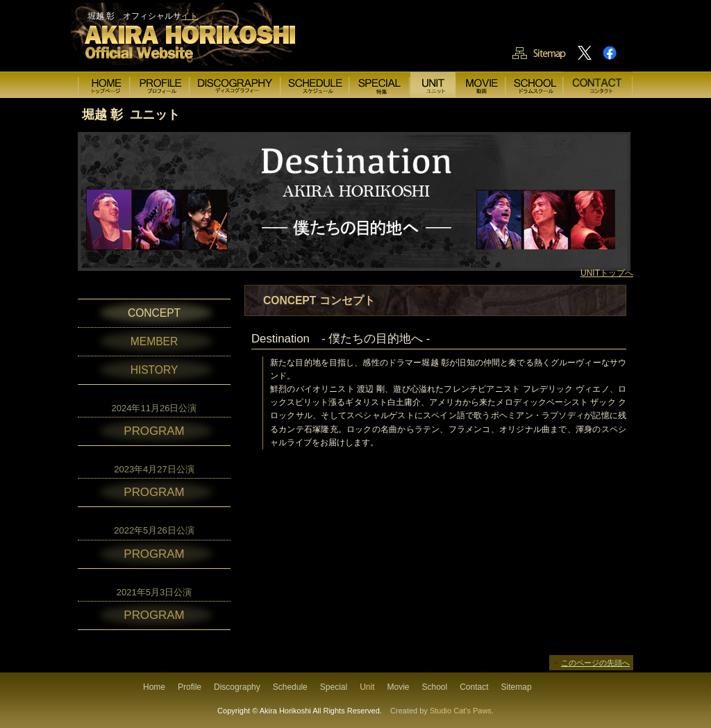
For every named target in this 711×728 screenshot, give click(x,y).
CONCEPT (154, 313)
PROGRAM (154, 431)
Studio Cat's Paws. (462, 711)
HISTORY (154, 370)
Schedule (290, 687)
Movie (398, 687)
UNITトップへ (607, 273)
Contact (474, 687)
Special (334, 687)
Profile (190, 687)
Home (154, 687)
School (435, 687)
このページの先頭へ (595, 663)
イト (190, 16)
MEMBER (154, 341)
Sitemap (517, 687)
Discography (237, 687)
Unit (367, 687)
